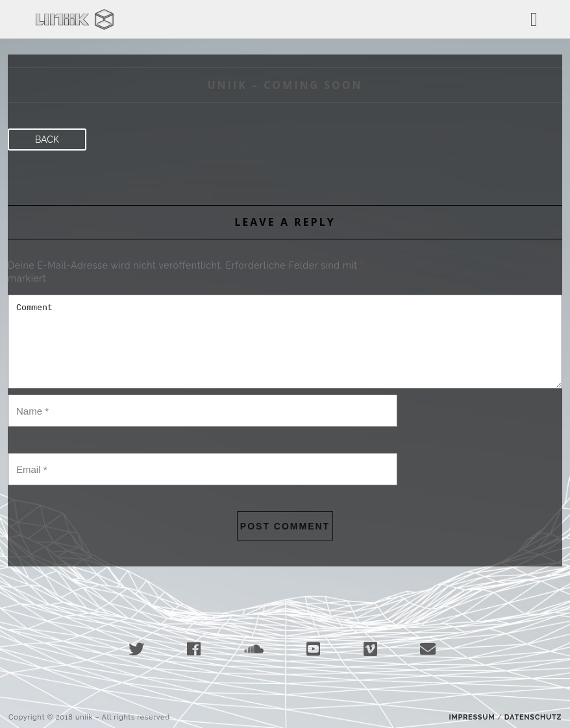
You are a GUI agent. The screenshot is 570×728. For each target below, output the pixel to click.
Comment (285, 342)
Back (47, 140)
